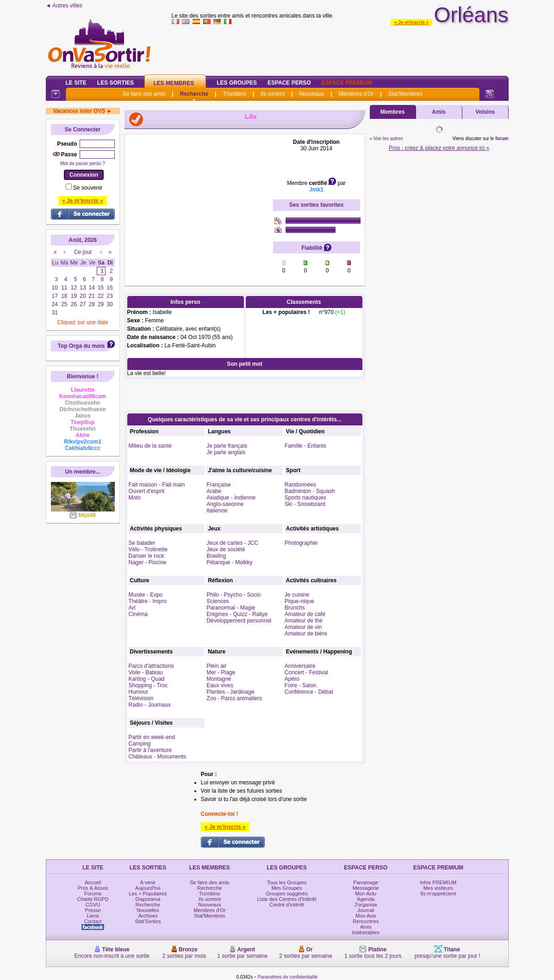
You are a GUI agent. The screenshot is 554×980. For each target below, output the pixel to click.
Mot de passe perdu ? (83, 163)
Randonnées (300, 485)
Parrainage (366, 882)
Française (219, 485)
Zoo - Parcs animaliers (234, 698)
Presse (93, 910)
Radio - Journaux (150, 705)
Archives (148, 916)
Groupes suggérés (287, 894)
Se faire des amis (144, 94)
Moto (135, 498)
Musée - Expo (146, 595)
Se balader (142, 543)
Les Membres (174, 83)
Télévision (141, 698)
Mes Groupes (286, 888)
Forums (93, 894)
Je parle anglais (226, 452)
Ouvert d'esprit (147, 491)
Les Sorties (115, 83)
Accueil (93, 882)
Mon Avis (366, 916)
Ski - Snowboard (305, 504)
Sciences (218, 601)
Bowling (216, 556)
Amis (439, 112)
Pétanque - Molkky (229, 562)
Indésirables (366, 932)
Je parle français (227, 446)
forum (502, 139)
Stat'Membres (405, 94)
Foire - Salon (301, 685)
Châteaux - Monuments (158, 757)
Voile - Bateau (146, 672)
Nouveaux (311, 94)
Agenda (366, 899)
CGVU (93, 905)
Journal (366, 910)
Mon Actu (366, 894)
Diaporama (148, 899)
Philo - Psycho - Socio (233, 595)
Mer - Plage (221, 672)
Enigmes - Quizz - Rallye (237, 614)
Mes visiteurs (438, 888)
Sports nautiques (305, 498)
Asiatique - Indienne (231, 498)
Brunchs (295, 608)
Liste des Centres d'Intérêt (286, 899)
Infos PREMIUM (438, 882)
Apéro (292, 679)
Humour (139, 692)
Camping (140, 744)
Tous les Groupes (287, 882)
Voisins (485, 112)
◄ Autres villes (64, 6)
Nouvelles (148, 910)
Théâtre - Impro (148, 601)
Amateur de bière (306, 634)
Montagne (219, 679)
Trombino (234, 94)
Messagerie (366, 888)
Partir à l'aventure (150, 750)
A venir (148, 882)
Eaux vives (220, 685)
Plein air (216, 666)
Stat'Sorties (148, 921)
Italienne (217, 511)
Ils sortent (273, 94)
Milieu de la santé (150, 446)
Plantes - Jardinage (230, 692)
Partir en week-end (152, 737)
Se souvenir (88, 188)
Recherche (194, 94)
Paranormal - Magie (231, 608)
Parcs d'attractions (151, 666)
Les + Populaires (148, 894)
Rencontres (366, 921)
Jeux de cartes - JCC (232, 543)
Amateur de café (305, 614)
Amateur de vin (303, 627)
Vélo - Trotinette (148, 549)
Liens (93, 916)
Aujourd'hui (148, 888)
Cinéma (138, 614)
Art (132, 608)
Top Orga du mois (81, 346)
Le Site (76, 83)
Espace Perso (289, 83)
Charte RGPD (93, 899)
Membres (393, 112)
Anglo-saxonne (225, 504)
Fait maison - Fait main (157, 485)
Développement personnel (239, 621)
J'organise (366, 905)
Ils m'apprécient (439, 894)
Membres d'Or (356, 94)
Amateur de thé (304, 621)
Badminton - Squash (310, 491)
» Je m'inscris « (411, 22)
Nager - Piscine (148, 562)
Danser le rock (146, 556)
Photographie (301, 543)
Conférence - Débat (309, 692)
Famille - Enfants (305, 446)
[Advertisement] (199, 197)
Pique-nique (299, 601)
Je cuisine (297, 595)
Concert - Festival (306, 672)
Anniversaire (300, 666)
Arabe (214, 491)
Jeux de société (226, 549)
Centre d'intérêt (287, 905)
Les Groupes (237, 83)
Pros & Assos (93, 888)
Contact (93, 921)
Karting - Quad (147, 679)
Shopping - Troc (148, 685)
